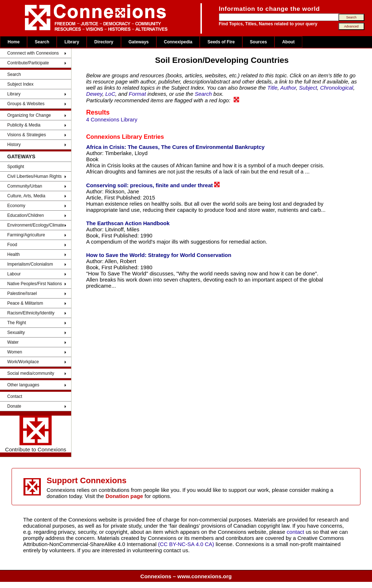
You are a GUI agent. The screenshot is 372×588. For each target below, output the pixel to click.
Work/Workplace (23, 362)
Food (12, 245)
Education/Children (25, 215)
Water (13, 342)
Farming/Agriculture (26, 235)
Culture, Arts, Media (26, 196)
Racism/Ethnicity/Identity (31, 313)
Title (272, 88)
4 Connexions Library (112, 119)
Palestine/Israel (22, 293)
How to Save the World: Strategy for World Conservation (159, 255)
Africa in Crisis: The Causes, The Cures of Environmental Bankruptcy (175, 147)
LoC (111, 94)
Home (14, 42)
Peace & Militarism (25, 303)
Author (288, 88)
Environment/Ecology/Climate (36, 225)
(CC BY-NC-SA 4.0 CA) (186, 544)
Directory (104, 42)
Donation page (124, 496)
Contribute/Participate (28, 63)
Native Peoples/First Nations (34, 284)
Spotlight (16, 167)
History (14, 145)
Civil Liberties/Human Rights (34, 176)
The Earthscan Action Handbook (128, 223)
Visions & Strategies (27, 135)
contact (296, 532)
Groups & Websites (26, 104)
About (288, 42)
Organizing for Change (29, 115)
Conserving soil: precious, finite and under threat (153, 185)
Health (14, 254)
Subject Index (20, 84)
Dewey (94, 94)
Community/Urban (25, 186)
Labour (14, 274)
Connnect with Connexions (33, 53)
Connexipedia (178, 42)
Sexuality (16, 332)
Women (15, 352)
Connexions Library (114, 137)
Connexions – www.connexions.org (186, 576)
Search (42, 42)
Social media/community (31, 373)
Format (138, 94)
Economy (16, 206)
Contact (15, 396)
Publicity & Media (24, 125)
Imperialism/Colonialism (30, 264)
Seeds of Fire (221, 42)
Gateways (139, 42)
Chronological (337, 88)
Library (72, 42)
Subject (308, 88)
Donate (14, 406)
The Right (17, 323)
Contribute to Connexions (36, 434)
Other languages (23, 385)
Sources (258, 42)
